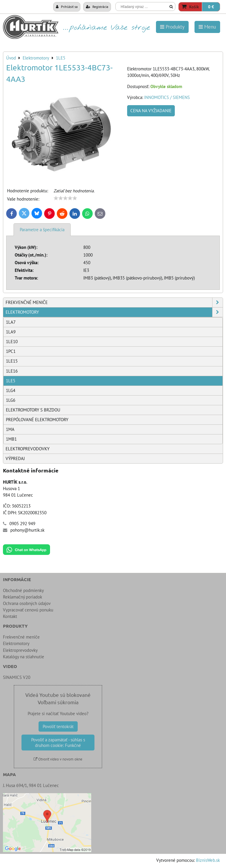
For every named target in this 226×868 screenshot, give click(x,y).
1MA (10, 429)
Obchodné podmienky (23, 590)
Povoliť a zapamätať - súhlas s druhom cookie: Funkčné (58, 743)
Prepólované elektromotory (37, 420)
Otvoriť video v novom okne (58, 759)
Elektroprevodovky (28, 449)
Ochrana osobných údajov (27, 603)
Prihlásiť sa (67, 6)
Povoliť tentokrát (58, 726)
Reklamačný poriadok (23, 597)
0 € (211, 7)
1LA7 (11, 322)
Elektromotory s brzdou (33, 410)
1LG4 (11, 390)
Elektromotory (114, 312)
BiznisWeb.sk (208, 860)
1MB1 (11, 439)
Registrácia (97, 6)
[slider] (65, 198)
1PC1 (11, 351)
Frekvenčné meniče (114, 302)
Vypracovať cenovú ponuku (28, 610)
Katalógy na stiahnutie (24, 657)
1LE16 (12, 371)
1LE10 (12, 342)
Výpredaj (15, 458)
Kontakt (10, 616)
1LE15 (12, 361)
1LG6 (11, 400)
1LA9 (11, 332)
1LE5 (11, 381)
